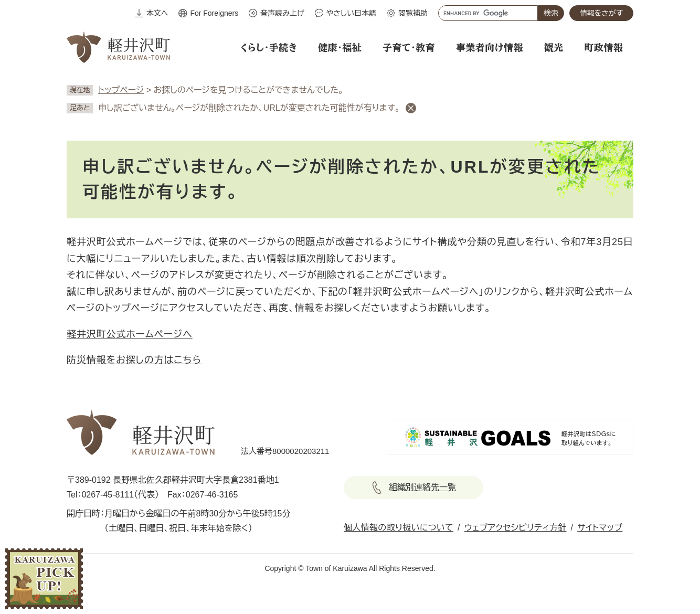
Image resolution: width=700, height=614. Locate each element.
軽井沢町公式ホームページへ (130, 334)
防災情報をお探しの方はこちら (134, 360)
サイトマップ (600, 528)
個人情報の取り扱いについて (399, 528)
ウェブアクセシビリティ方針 (516, 528)
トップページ (121, 90)
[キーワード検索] (488, 13)
